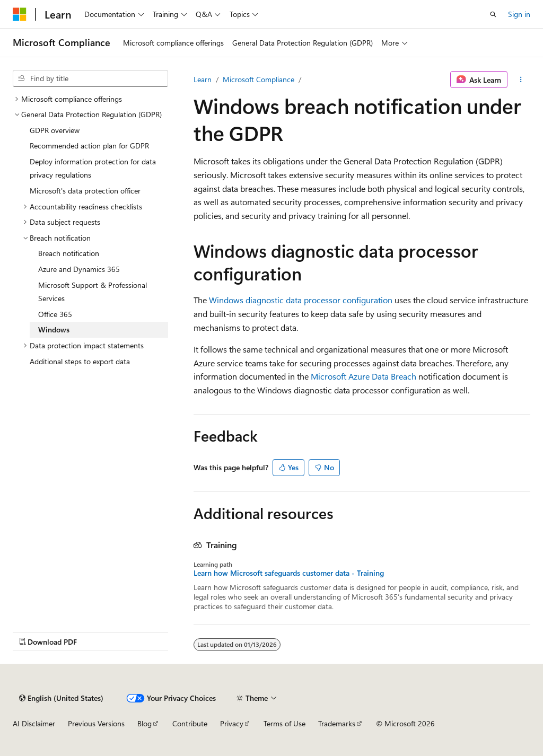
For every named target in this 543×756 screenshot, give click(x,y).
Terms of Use (284, 723)
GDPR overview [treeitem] (55, 130)
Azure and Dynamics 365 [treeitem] (79, 269)
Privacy (232, 723)
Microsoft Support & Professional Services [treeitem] (93, 292)
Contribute (190, 723)
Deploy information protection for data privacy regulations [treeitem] (93, 168)
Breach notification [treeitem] (69, 253)
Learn (203, 79)
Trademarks (337, 723)
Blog (144, 723)
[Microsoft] (20, 14)
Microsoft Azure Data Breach (364, 376)
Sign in (519, 14)
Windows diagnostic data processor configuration (301, 300)
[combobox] (90, 78)
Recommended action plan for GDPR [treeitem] (89, 146)
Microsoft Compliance (259, 79)
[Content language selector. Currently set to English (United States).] (61, 698)
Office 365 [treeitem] (55, 314)
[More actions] (521, 80)
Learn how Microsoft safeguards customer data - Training (289, 573)
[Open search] (493, 14)
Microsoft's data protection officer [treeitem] (85, 191)
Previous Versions (96, 723)
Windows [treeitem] (54, 329)
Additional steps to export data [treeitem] (80, 361)
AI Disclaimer (34, 723)
